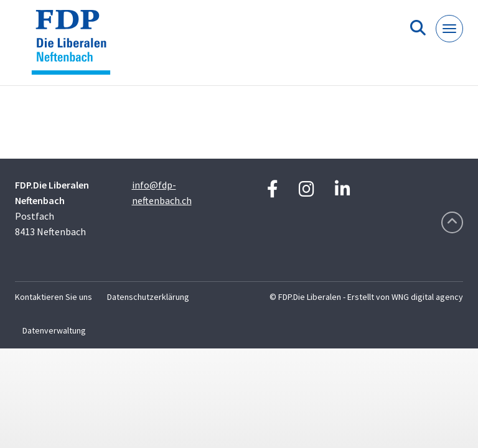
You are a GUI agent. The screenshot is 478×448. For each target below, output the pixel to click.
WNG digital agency (427, 297)
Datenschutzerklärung (148, 297)
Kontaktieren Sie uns (54, 297)
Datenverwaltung (54, 330)
